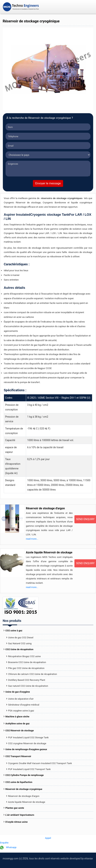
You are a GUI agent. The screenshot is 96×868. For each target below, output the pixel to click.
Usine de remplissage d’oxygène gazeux (26, 749)
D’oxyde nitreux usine (16, 822)
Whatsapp (8, 847)
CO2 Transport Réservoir (18, 756)
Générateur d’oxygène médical (24, 705)
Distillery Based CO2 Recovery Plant (27, 680)
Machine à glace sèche (17, 717)
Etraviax (89, 859)
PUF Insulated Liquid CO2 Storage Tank (28, 737)
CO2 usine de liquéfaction (19, 782)
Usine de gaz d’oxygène (18, 692)
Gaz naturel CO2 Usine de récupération (28, 686)
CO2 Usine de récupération (19, 649)
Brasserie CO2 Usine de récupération (27, 662)
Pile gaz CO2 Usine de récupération (26, 668)
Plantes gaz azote (15, 808)
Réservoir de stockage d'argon (45, 508)
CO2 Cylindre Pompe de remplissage (25, 775)
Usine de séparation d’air (21, 699)
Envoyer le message (48, 183)
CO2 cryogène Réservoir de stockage (27, 743)
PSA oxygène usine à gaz (21, 711)
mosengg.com (11, 859)
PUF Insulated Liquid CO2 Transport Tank (29, 769)
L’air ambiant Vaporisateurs (20, 815)
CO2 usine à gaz (14, 631)
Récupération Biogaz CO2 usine (24, 656)
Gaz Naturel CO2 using (20, 643)
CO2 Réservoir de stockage (20, 730)
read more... (32, 539)
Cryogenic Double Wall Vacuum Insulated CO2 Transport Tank (40, 763)
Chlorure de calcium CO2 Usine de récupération (33, 674)
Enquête (4, 843)
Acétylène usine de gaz (17, 724)
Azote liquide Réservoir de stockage (49, 552)
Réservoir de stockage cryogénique (24, 789)
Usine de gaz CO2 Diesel (21, 638)
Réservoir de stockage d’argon (24, 796)
